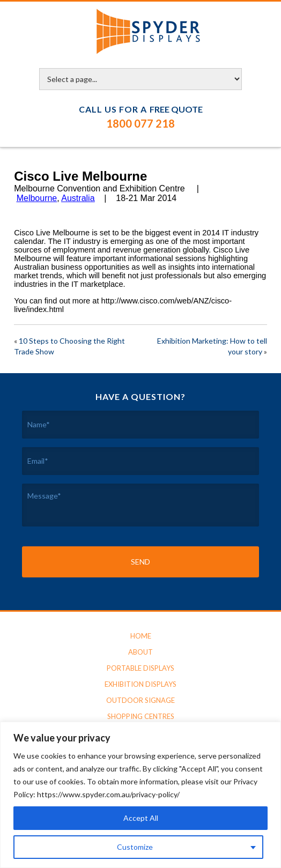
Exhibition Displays (140, 684)
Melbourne (37, 198)
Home (141, 636)
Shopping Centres (141, 716)
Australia (78, 198)
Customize (135, 847)
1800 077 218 (140, 123)
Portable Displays (140, 668)
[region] (140, 795)
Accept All (141, 818)
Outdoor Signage (140, 700)
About (140, 652)
